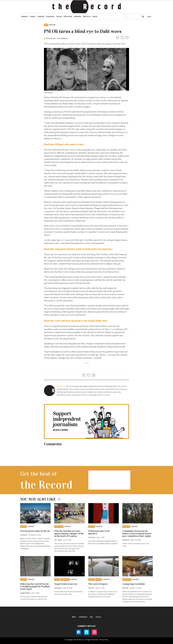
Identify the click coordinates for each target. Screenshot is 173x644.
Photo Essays (68, 17)
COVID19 (57, 580)
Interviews (126, 527)
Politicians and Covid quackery (99, 532)
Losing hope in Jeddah (134, 584)
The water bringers (98, 584)
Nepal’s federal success (66, 584)
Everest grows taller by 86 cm (35, 531)
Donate (95, 17)
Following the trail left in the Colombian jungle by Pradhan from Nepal (35, 586)
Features (33, 17)
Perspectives (50, 17)
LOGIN (149, 17)
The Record (61, 386)
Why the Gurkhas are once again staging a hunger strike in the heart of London (69, 534)
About (74, 617)
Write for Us (87, 17)
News (46, 25)
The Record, (49, 38)
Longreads (41, 17)
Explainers (24, 17)
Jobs (92, 617)
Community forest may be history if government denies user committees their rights (137, 534)
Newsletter (78, 17)
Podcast (59, 17)
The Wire (92, 580)
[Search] (132, 17)
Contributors (83, 617)
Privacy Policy (104, 640)
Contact (98, 617)
